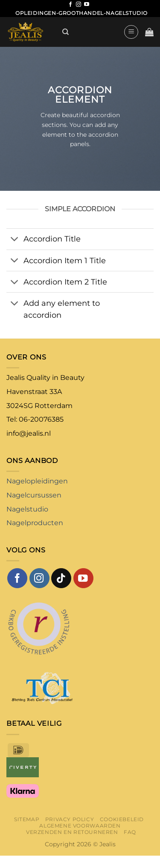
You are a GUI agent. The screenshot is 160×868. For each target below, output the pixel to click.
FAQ (130, 832)
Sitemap (27, 819)
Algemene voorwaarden (80, 826)
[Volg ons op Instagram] (79, 5)
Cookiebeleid (122, 819)
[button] (131, 32)
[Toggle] (15, 240)
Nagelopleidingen (37, 481)
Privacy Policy (70, 819)
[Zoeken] (65, 32)
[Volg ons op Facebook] (70, 5)
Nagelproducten (35, 523)
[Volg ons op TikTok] (61, 578)
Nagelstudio (27, 509)
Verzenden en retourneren (72, 832)
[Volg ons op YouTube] (87, 5)
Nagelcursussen (34, 495)
